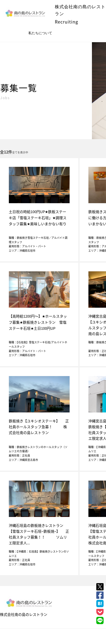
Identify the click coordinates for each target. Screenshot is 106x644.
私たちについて (40, 33)
